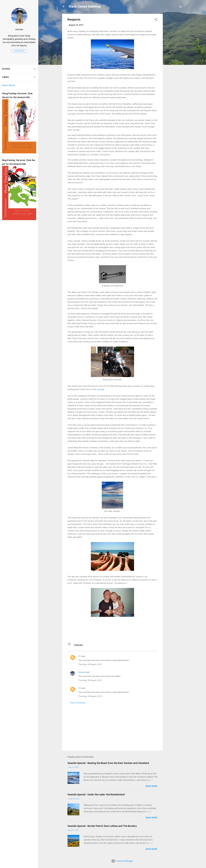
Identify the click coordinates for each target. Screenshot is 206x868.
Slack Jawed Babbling (85, 6)
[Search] (181, 7)
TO (80, 656)
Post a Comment (78, 703)
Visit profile (19, 51)
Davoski (82, 672)
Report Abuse (9, 85)
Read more (152, 786)
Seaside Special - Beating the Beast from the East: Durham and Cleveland (108, 763)
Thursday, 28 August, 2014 (90, 664)
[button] (156, 20)
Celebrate (78, 645)
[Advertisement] (174, 54)
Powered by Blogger (122, 861)
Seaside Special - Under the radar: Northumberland (96, 794)
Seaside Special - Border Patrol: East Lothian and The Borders (102, 826)
